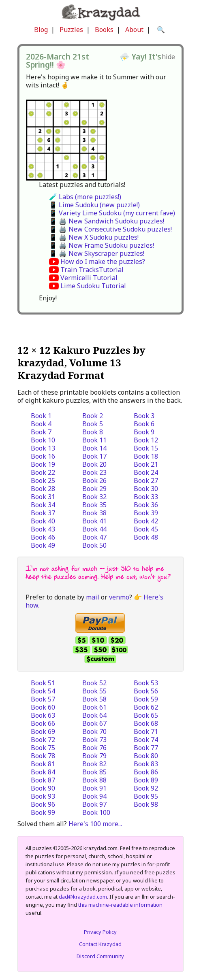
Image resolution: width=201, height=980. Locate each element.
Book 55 (94, 691)
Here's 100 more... (95, 824)
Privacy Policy (100, 932)
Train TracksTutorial (92, 270)
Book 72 (43, 740)
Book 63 (43, 715)
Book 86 (146, 772)
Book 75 (43, 748)
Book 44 (94, 529)
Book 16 (43, 456)
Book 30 (146, 489)
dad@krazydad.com (83, 897)
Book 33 (146, 497)
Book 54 (43, 691)
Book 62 (146, 707)
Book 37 (43, 513)
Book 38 (94, 513)
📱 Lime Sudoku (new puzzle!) (94, 205)
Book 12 (146, 440)
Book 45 (146, 529)
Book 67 (94, 723)
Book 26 (94, 480)
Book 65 (146, 715)
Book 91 (94, 788)
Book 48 (146, 537)
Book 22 (43, 472)
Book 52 (94, 683)
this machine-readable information (120, 905)
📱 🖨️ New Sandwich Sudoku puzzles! (107, 221)
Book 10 (43, 440)
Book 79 (94, 756)
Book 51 (43, 683)
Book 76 (94, 748)
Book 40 (43, 521)
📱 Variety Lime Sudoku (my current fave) (112, 213)
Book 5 (93, 424)
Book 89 (146, 780)
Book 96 (43, 804)
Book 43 (43, 529)
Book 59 (146, 699)
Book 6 (144, 424)
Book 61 (94, 707)
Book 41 (94, 521)
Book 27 (146, 480)
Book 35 (94, 505)
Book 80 (146, 756)
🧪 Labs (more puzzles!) (85, 197)
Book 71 (146, 731)
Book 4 (41, 424)
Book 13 (43, 448)
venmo (119, 597)
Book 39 (146, 513)
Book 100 (96, 812)
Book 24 (146, 472)
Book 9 (144, 432)
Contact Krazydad (100, 944)
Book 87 (43, 780)
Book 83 (146, 764)
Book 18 (146, 456)
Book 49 (43, 545)
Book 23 (94, 472)
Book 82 (94, 764)
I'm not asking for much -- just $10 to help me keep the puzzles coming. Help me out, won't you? (98, 573)
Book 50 (94, 545)
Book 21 (146, 464)
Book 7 (41, 432)
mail (93, 597)
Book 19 (43, 464)
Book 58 (94, 699)
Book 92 (146, 788)
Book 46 (43, 537)
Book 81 (43, 764)
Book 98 (146, 804)
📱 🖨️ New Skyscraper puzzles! (97, 253)
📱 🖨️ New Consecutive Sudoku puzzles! (110, 229)
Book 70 (94, 731)
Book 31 (43, 497)
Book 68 (146, 723)
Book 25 (43, 480)
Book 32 (94, 497)
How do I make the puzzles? (103, 261)
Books (104, 30)
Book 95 (146, 796)
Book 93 (43, 796)
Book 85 (94, 772)
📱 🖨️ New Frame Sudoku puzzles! (102, 245)
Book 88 (94, 780)
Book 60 (43, 707)
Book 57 (43, 699)
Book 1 (41, 416)
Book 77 (146, 748)
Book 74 (146, 740)
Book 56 (146, 691)
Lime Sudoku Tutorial (93, 286)
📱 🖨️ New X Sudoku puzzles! (94, 237)
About (134, 30)
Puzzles (71, 30)
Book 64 (94, 715)
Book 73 (94, 740)
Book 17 (94, 456)
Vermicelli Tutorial (89, 278)
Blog (41, 30)
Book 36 (146, 505)
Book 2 (93, 416)
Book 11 (94, 440)
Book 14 (94, 448)
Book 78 (43, 756)
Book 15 (146, 448)
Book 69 (43, 731)
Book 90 (43, 788)
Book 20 (94, 464)
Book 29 (94, 489)
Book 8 (93, 432)
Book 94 (94, 796)
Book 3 (144, 416)
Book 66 (43, 723)
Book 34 (43, 505)
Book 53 (146, 683)
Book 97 (94, 804)
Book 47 (94, 537)
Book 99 (43, 812)
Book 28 (43, 489)
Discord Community (100, 956)
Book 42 (146, 521)
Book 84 (43, 772)
